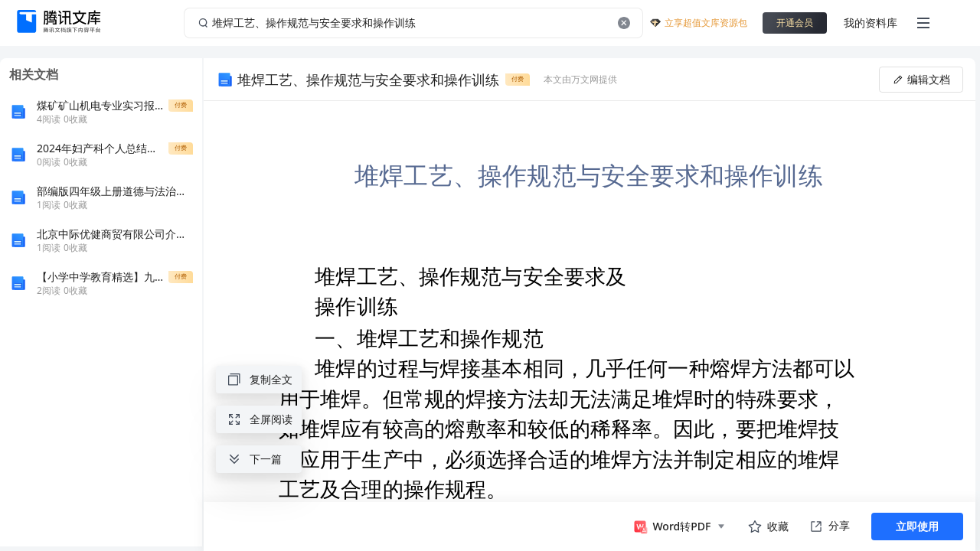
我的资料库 (871, 23)
